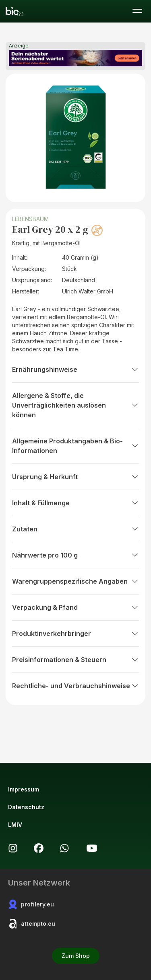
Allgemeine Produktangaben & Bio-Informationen (75, 446)
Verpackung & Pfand (75, 607)
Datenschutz (26, 807)
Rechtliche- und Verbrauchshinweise (75, 686)
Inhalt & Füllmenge (75, 503)
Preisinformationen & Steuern (75, 660)
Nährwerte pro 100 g (75, 555)
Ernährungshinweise (75, 369)
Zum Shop (76, 956)
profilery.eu (31, 904)
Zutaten (75, 529)
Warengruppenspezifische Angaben (75, 581)
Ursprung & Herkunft (75, 477)
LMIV (15, 825)
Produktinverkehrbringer (75, 634)
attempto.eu (32, 924)
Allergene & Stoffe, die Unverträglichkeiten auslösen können (75, 405)
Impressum (24, 789)
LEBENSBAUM (30, 219)
